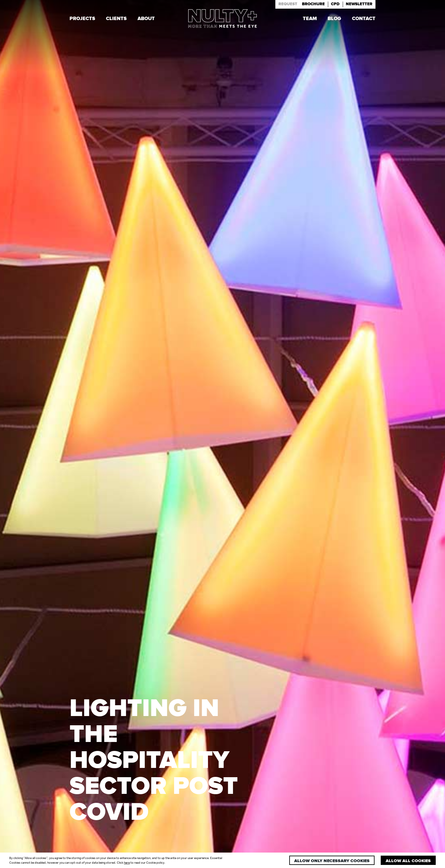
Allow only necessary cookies (332, 861)
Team (310, 19)
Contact (364, 19)
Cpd (335, 4)
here (127, 863)
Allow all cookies (408, 861)
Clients (116, 19)
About (146, 19)
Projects (82, 19)
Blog (334, 19)
